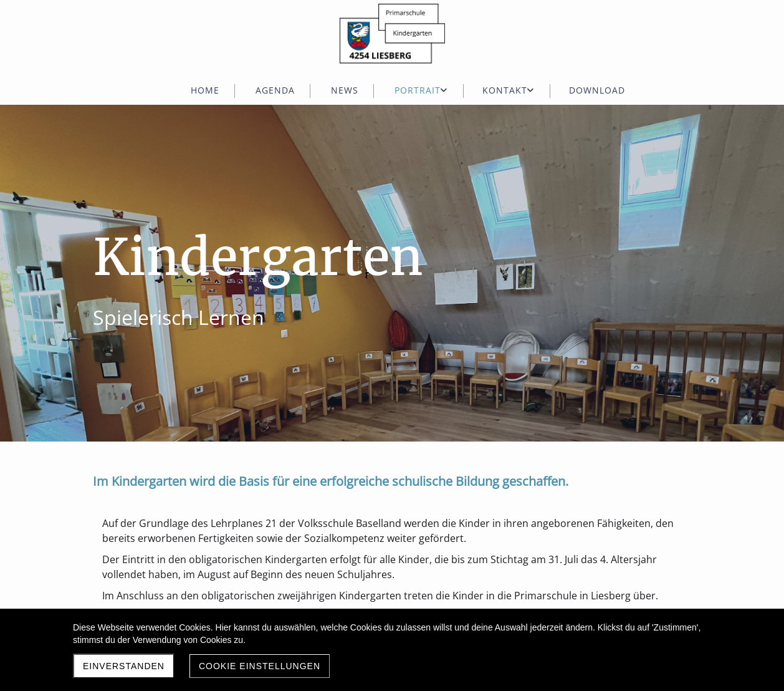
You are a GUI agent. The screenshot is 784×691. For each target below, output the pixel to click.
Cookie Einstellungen (260, 666)
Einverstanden (124, 666)
